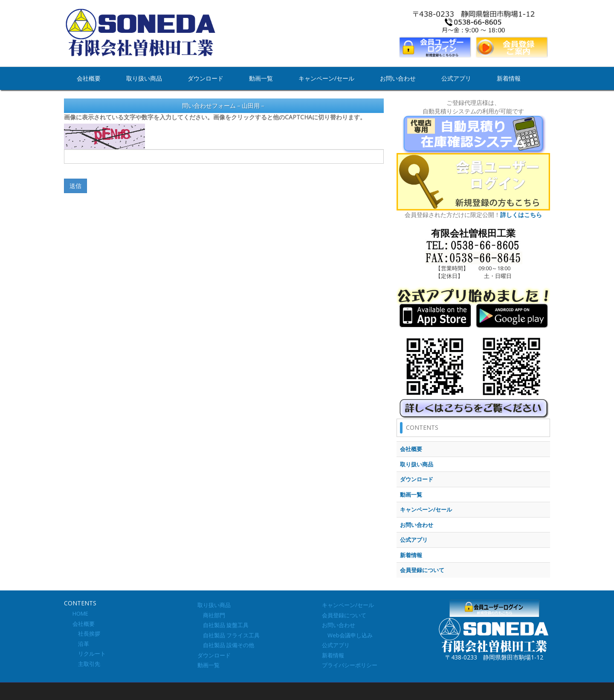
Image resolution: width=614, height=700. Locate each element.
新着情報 (509, 78)
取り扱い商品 (144, 78)
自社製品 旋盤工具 (223, 625)
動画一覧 (261, 78)
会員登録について (344, 615)
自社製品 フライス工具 (229, 635)
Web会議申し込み (347, 635)
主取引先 (86, 664)
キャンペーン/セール (326, 78)
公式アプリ (456, 78)
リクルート (89, 654)
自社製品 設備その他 (226, 645)
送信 (75, 186)
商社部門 (211, 615)
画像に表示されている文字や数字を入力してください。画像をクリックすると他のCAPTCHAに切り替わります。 (215, 117)
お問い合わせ (398, 78)
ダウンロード (206, 78)
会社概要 (89, 78)
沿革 (81, 644)
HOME (80, 613)
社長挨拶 (86, 633)
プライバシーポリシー (350, 665)
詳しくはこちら (521, 215)
